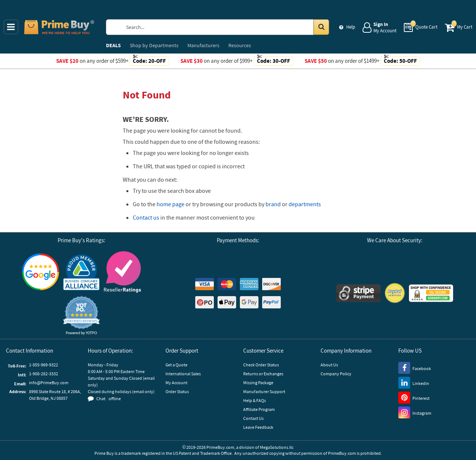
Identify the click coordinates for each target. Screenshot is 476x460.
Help (351, 27)
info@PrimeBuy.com (49, 383)
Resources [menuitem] (240, 45)
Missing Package (258, 383)
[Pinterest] (414, 397)
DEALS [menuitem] (113, 45)
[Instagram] (415, 412)
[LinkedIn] (414, 382)
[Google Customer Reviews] (41, 272)
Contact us (146, 217)
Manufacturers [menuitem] (203, 45)
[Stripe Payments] (358, 293)
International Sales (183, 374)
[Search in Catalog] (321, 27)
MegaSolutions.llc (277, 447)
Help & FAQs (255, 400)
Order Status (177, 391)
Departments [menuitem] (154, 45)
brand (273, 204)
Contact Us (253, 418)
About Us (329, 365)
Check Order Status (261, 365)
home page (171, 204)
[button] (81, 316)
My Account (176, 383)
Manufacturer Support (264, 391)
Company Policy (336, 374)
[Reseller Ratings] (122, 272)
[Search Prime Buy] (225, 27)
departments (305, 204)
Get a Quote (176, 365)
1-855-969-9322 (44, 365)
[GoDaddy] (431, 293)
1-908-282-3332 (44, 374)
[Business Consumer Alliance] (81, 272)
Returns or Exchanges (263, 374)
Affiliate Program (259, 409)
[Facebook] (415, 367)
